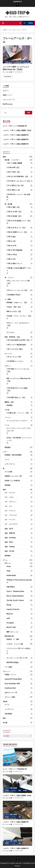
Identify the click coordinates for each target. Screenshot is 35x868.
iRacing (9, 605)
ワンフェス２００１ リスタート (17, 421)
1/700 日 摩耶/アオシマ (14, 263)
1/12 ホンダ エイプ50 (14, 357)
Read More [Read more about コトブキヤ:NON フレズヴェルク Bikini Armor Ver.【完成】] (9, 77)
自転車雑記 (8, 714)
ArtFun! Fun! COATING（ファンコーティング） (19, 439)
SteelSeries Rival (10, 688)
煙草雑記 (8, 556)
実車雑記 (8, 485)
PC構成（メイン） (11, 674)
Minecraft (10, 614)
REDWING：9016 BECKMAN (13, 455)
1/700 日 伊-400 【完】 (14, 212)
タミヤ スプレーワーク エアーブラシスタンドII (19, 429)
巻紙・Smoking (10, 546)
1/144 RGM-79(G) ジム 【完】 (16, 397)
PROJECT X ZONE (13, 639)
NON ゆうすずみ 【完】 (14, 311)
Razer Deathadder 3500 (12, 684)
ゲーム (5, 560)
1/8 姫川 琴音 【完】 (14, 307)
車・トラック (9, 277)
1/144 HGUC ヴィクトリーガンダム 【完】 (18, 370)
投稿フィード (7, 95)
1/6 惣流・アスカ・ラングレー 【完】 (19, 316)
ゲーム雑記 (8, 667)
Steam (9, 566)
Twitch (27, 23)
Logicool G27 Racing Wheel (13, 679)
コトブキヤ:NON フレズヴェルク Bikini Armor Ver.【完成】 (17, 55)
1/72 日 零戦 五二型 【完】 (15, 185)
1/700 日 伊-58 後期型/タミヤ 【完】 (19, 221)
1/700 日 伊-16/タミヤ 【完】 (16, 228)
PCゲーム (8, 563)
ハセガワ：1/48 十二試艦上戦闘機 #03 (16, 139)
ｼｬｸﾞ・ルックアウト (11, 524)
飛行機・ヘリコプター (12, 160)
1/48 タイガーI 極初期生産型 (16, 345)
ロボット (8, 366)
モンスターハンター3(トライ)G (17, 658)
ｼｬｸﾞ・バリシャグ (11, 515)
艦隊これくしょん (13, 632)
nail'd (8, 618)
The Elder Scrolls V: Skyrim (15, 600)
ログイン (6, 90)
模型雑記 (8, 447)
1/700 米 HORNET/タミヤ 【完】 (17, 232)
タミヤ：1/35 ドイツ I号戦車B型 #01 (15, 126)
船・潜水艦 (8, 204)
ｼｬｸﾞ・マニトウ (10, 520)
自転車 (5, 701)
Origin (8, 571)
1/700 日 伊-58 (11, 246)
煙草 (4, 490)
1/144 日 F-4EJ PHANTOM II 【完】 (18, 176)
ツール (7, 425)
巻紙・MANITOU (10, 533)
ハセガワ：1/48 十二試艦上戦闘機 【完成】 (17, 130)
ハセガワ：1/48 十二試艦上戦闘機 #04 (16, 135)
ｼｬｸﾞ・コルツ (9, 497)
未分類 (5, 723)
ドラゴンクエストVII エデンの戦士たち (19, 650)
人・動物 (8, 299)
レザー (5, 452)
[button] (3, 23)
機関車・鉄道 (9, 402)
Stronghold (10, 623)
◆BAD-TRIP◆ (20, 13)
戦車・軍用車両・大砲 (12, 337)
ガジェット (7, 671)
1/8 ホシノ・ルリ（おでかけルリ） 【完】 (18, 324)
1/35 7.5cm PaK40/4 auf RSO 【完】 (18, 340)
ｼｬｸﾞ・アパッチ (10, 493)
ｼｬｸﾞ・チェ (8, 506)
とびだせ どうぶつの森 (15, 644)
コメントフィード (9, 100)
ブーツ (7, 459)
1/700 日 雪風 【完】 (13, 207)
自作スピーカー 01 (11, 692)
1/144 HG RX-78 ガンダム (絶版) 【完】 (17, 389)
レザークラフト (10, 464)
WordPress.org (8, 104)
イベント (8, 417)
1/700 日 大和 (11, 241)
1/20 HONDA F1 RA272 (13, 295)
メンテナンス (9, 709)
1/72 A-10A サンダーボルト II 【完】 (19, 181)
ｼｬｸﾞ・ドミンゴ (10, 511)
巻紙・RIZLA (9, 542)
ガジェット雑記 (10, 697)
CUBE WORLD (11, 587)
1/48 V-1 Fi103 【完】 (14, 172)
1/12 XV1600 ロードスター (15, 361)
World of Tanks (11, 627)
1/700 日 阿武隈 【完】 (14, 216)
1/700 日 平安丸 (12, 254)
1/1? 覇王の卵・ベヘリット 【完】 (18, 413)
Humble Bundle (11, 575)
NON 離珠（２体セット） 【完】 (17, 302)
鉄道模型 (10, 405)
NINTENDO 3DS (9, 636)
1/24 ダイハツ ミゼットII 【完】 (17, 290)
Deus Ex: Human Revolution (15, 596)
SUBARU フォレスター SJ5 (13, 476)
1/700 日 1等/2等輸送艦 (14, 250)
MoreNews (27, 863)
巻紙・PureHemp (10, 538)
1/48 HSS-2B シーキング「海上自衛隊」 (18, 196)
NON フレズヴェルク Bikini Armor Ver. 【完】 (17, 61)
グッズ (7, 705)
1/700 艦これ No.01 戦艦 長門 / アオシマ (19, 269)
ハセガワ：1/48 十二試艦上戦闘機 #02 (16, 144)
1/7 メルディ (11, 332)
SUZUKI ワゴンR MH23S (12, 481)
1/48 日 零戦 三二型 (13, 190)
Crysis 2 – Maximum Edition (15, 591)
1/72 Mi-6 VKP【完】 (13, 167)
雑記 (4, 718)
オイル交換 (8, 472)
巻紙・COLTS (9, 529)
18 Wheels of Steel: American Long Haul (19, 580)
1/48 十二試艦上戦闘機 (14, 163)
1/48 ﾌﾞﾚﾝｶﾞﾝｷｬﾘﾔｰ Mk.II (15, 349)
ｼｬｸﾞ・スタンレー (11, 502)
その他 (7, 410)
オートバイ (8, 354)
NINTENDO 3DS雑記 (13, 662)
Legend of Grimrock (13, 609)
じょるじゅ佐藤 (8, 72)
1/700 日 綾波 (11, 237)
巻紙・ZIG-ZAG (9, 551)
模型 (4, 157)
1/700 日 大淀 (11, 259)
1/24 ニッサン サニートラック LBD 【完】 (18, 282)
